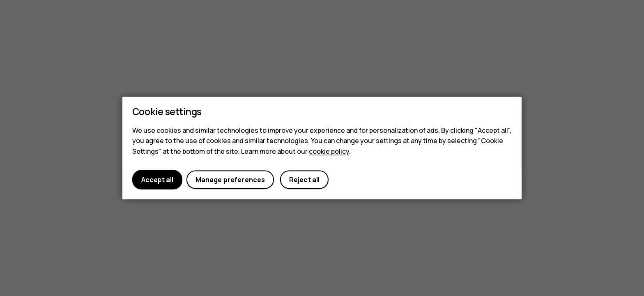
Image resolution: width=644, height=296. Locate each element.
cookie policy (329, 151)
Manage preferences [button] (230, 180)
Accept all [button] (157, 180)
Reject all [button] (305, 180)
